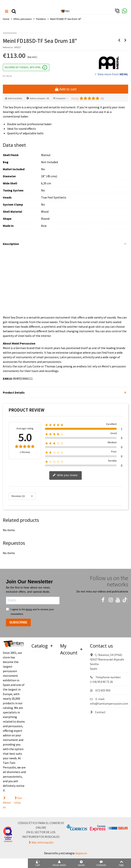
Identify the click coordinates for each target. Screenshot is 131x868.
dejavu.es (81, 853)
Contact (98, 712)
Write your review (65, 475)
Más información (42, 842)
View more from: (111, 74)
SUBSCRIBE (18, 622)
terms (29, 609)
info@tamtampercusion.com (109, 703)
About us (7, 805)
